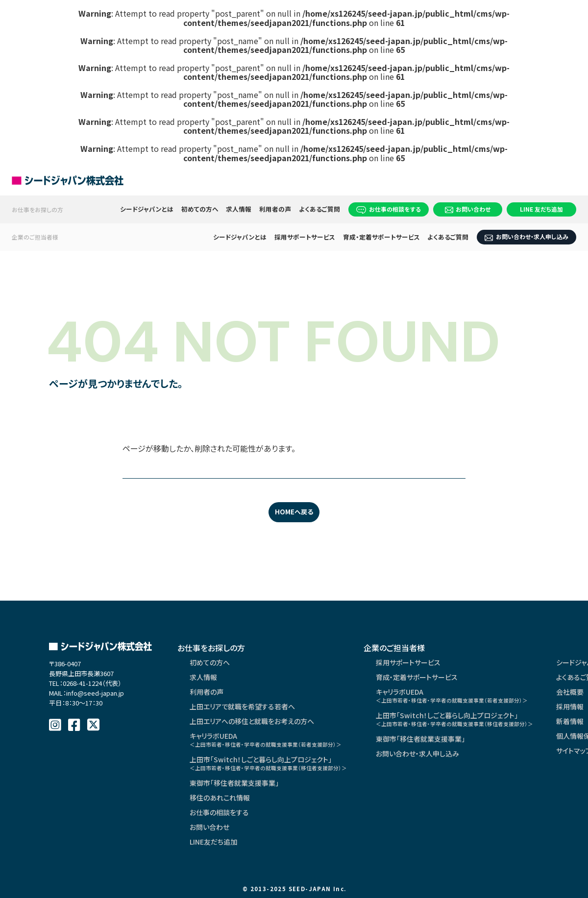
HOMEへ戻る (294, 512)
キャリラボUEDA (266, 740)
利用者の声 (276, 209)
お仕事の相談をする (389, 209)
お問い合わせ (468, 209)
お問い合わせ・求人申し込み (527, 236)
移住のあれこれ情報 (220, 798)
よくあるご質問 (319, 209)
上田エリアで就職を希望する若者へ (242, 706)
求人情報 (239, 209)
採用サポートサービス (305, 237)
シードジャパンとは (147, 209)
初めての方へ (200, 209)
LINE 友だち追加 (541, 209)
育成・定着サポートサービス (381, 237)
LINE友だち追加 (213, 842)
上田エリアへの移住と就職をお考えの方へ (252, 721)
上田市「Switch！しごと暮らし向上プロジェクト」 (268, 763)
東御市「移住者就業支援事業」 (234, 783)
